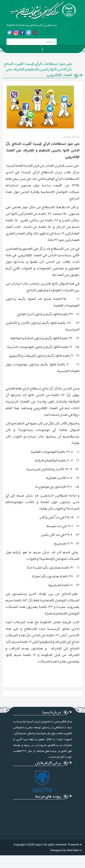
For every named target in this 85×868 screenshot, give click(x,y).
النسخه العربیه (34, 25)
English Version (15, 25)
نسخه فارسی (50, 25)
